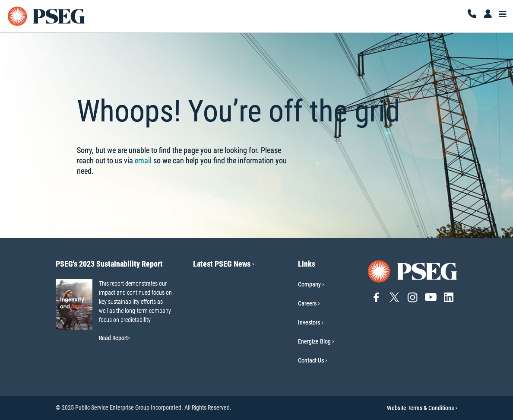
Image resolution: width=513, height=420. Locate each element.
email (143, 161)
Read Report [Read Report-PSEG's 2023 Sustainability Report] (114, 338)
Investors (309, 322)
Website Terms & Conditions (422, 408)
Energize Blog (314, 341)
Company (309, 284)
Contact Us (311, 360)
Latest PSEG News (224, 264)
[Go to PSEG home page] (413, 271)
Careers (307, 303)
